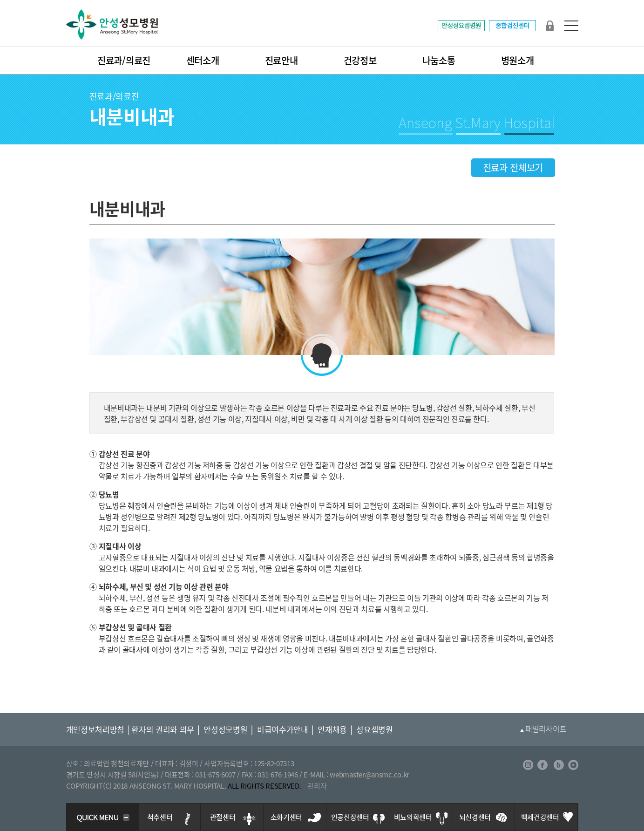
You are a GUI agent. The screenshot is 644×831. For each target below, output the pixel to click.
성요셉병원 (375, 729)
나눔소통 (439, 60)
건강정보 (360, 60)
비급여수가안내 (283, 729)
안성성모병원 (225, 729)
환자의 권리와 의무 (163, 729)
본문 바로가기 (0, 0)
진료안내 (281, 60)
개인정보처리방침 (95, 729)
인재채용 (332, 729)
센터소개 (203, 60)
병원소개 (518, 60)
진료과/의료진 (124, 60)
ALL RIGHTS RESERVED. (264, 786)
